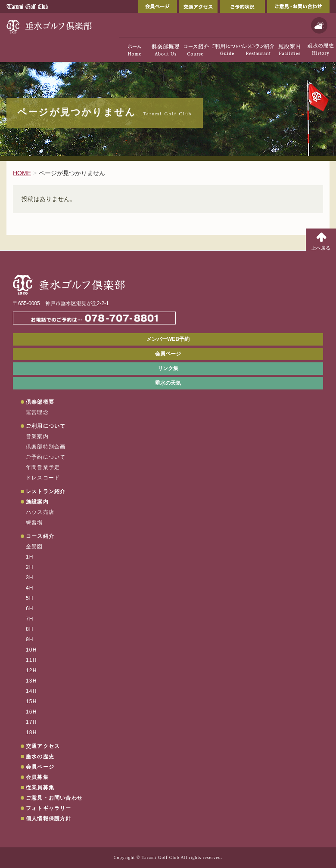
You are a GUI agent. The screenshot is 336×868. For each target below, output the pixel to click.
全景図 (34, 547)
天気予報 (319, 25)
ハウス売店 (40, 512)
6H (30, 609)
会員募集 (37, 777)
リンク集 (168, 368)
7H (30, 619)
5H (30, 598)
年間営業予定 (43, 467)
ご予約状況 (242, 6)
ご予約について (46, 457)
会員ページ (158, 6)
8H (30, 629)
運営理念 (37, 412)
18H (31, 732)
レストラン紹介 (46, 491)
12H (31, 670)
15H (31, 701)
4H (30, 588)
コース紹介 (40, 536)
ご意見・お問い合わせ (298, 6)
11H (31, 660)
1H (30, 557)
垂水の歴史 (40, 757)
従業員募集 (40, 788)
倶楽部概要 (40, 402)
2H (30, 567)
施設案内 (37, 502)
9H (30, 639)
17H (31, 722)
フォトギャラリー (49, 808)
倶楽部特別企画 (46, 447)
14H (31, 691)
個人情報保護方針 (49, 819)
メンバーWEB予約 (168, 339)
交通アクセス (198, 6)
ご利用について (46, 426)
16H (31, 712)
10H (31, 650)
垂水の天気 (168, 383)
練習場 (34, 522)
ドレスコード (43, 478)
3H (30, 578)
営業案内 (37, 436)
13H (31, 681)
